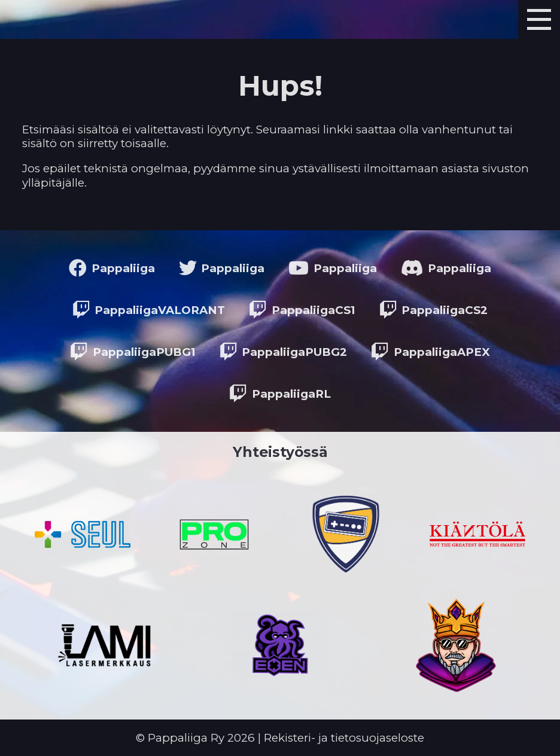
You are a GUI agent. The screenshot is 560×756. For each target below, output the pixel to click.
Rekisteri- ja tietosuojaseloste (344, 738)
